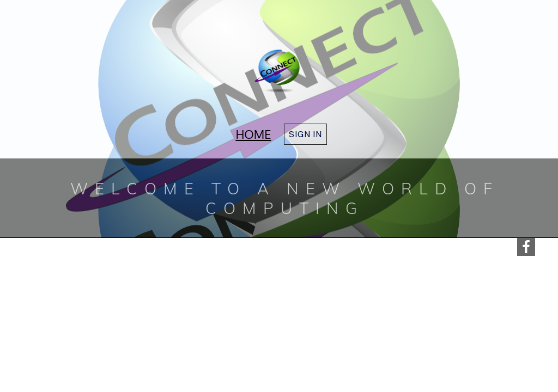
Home (253, 134)
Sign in (305, 134)
